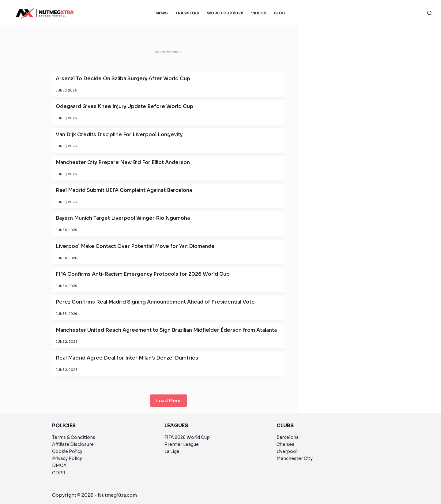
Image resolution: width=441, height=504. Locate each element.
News (162, 13)
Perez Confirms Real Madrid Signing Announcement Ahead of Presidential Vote (155, 302)
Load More (168, 400)
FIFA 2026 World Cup (187, 437)
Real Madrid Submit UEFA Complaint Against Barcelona (124, 190)
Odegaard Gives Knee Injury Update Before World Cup (124, 106)
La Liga (172, 451)
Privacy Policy (67, 458)
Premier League (182, 444)
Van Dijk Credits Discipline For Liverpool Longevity (119, 134)
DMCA (59, 465)
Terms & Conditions (74, 437)
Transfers (187, 13)
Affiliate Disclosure (73, 444)
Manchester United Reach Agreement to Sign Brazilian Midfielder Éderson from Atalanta (166, 330)
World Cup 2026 (225, 13)
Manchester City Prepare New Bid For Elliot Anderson (123, 162)
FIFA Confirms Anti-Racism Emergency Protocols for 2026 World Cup (143, 274)
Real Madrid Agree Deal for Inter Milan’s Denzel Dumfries (127, 358)
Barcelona (288, 437)
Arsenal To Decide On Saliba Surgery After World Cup (123, 78)
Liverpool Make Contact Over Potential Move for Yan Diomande (135, 246)
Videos (259, 13)
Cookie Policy (67, 451)
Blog (280, 13)
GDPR (59, 473)
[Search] (430, 13)
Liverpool (287, 451)
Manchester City (295, 458)
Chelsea (285, 444)
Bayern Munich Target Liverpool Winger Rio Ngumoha (123, 218)
